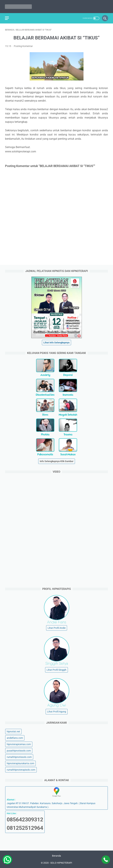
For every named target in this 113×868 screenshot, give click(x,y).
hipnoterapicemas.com (19, 744)
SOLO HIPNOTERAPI (61, 863)
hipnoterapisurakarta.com (20, 763)
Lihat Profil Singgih (57, 670)
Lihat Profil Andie (57, 628)
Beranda (57, 856)
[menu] (7, 18)
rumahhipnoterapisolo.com (21, 770)
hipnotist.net (13, 731)
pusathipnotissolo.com (19, 750)
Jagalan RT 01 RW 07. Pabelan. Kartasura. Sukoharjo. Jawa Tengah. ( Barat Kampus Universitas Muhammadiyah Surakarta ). (57, 798)
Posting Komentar (23, 46)
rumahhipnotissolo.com (19, 757)
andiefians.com (15, 738)
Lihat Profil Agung (57, 712)
